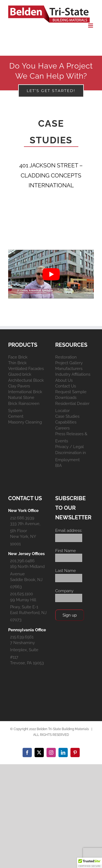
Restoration (66, 357)
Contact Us (66, 386)
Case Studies (67, 416)
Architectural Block (26, 380)
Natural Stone (21, 398)
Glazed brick (20, 374)
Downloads (66, 398)
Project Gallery (69, 363)
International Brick (25, 392)
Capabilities (66, 422)
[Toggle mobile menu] (91, 26)
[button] (89, 863)
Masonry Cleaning (25, 422)
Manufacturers (69, 369)
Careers (62, 428)
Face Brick (18, 357)
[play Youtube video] (51, 274)
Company (64, 591)
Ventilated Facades (26, 369)
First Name (66, 551)
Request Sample (71, 392)
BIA (58, 466)
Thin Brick (17, 363)
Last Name (66, 571)
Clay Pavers (19, 386)
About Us (64, 380)
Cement (16, 416)
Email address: (69, 531)
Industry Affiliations (73, 374)
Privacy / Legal (69, 447)
